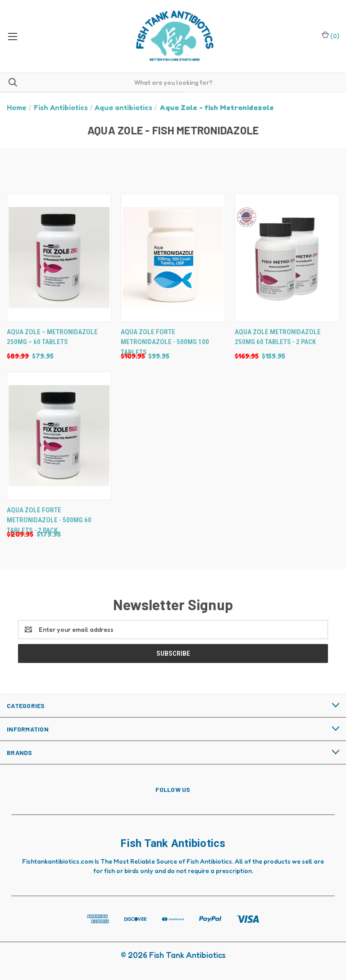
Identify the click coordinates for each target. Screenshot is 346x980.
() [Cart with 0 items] (330, 35)
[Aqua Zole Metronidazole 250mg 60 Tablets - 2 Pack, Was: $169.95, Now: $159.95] (287, 258)
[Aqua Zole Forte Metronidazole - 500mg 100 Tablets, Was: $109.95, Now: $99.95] (173, 258)
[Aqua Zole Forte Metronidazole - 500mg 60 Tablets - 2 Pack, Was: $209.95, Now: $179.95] (59, 436)
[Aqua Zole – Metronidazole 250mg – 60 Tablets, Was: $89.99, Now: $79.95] (59, 258)
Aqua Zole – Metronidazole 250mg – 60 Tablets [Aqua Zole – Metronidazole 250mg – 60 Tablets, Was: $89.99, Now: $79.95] (52, 337)
